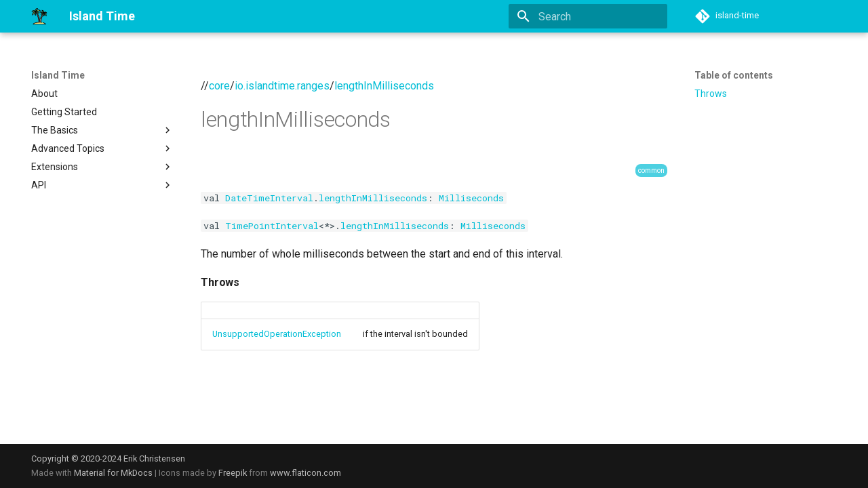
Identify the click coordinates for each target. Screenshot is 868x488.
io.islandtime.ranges (282, 86)
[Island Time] (39, 16)
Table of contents (734, 75)
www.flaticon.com (305, 473)
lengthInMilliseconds (384, 86)
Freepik (233, 473)
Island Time (58, 75)
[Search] (588, 16)
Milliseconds (471, 198)
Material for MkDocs (114, 473)
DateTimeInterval (269, 198)
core (219, 86)
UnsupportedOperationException (277, 334)
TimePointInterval (272, 226)
